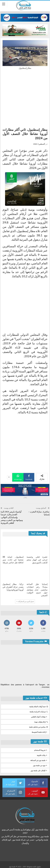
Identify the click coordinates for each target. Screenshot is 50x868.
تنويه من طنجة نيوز (39, 766)
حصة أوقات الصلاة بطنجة (39, 707)
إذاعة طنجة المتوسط (39, 732)
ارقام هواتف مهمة (41, 722)
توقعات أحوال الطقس (38, 717)
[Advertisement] (25, 98)
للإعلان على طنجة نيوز (38, 771)
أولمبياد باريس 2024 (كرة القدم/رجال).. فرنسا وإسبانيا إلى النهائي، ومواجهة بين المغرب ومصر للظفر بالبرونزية (12, 517)
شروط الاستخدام (40, 750)
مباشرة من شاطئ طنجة (38, 727)
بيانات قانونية (41, 755)
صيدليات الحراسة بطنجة (39, 712)
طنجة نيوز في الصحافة (38, 760)
